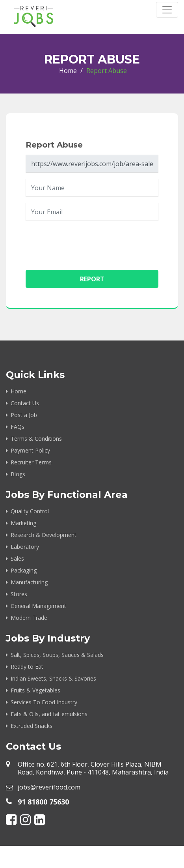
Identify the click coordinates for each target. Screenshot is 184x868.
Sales (17, 558)
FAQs (18, 427)
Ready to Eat (27, 667)
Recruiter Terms (31, 462)
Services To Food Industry (44, 702)
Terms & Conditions (36, 439)
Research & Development (44, 535)
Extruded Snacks (32, 726)
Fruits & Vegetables (35, 690)
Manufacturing (29, 582)
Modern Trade (29, 618)
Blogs (18, 474)
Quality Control (30, 511)
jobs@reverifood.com (49, 787)
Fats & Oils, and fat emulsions (49, 714)
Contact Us (25, 403)
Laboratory (25, 547)
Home (68, 71)
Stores (19, 594)
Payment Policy (30, 450)
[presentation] (85, 242)
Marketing (23, 523)
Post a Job (24, 415)
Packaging (24, 570)
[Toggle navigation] (167, 10)
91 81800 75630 (43, 802)
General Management (38, 606)
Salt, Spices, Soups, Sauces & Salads (57, 655)
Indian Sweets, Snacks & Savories (53, 678)
